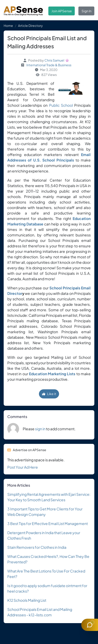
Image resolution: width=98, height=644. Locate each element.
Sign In (87, 11)
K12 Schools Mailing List (27, 600)
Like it (49, 394)
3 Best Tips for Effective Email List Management (48, 523)
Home (8, 26)
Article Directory (30, 26)
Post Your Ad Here (23, 467)
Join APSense (62, 11)
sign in (40, 429)
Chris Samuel (54, 60)
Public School (61, 105)
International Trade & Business (49, 65)
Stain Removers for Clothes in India (37, 547)
